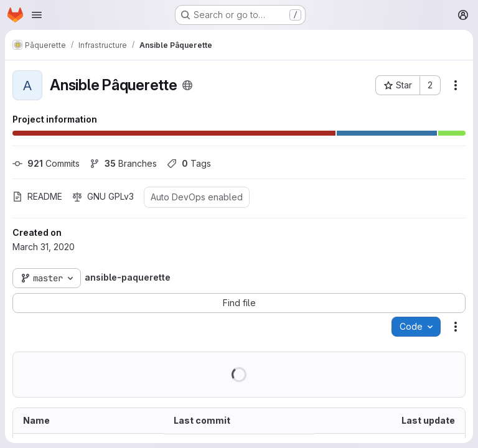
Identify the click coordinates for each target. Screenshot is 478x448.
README (37, 196)
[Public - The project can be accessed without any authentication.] (187, 85)
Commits (46, 163)
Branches (123, 163)
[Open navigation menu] (37, 15)
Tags (189, 163)
